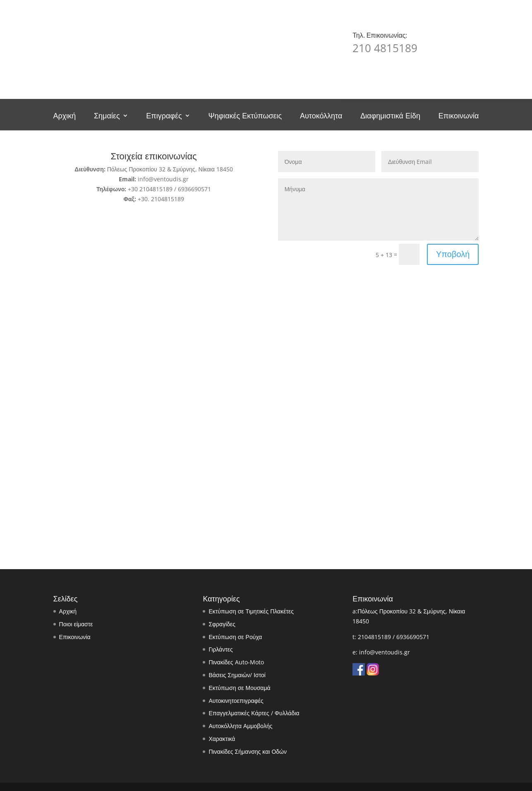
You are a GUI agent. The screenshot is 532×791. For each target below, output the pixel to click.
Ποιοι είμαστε (76, 624)
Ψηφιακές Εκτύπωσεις (245, 117)
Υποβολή (453, 254)
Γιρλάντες (220, 649)
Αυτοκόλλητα (321, 117)
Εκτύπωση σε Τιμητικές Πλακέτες (251, 611)
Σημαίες (107, 117)
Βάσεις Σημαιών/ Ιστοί (237, 675)
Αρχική (65, 117)
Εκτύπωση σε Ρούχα (235, 637)
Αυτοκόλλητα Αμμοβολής (240, 726)
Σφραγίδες (222, 624)
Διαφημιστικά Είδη (390, 117)
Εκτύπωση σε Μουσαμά (239, 688)
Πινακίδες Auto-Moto (236, 662)
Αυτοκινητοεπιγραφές (236, 701)
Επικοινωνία (459, 117)
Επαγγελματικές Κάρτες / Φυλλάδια (254, 713)
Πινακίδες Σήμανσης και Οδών (248, 751)
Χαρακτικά (222, 739)
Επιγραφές (164, 117)
